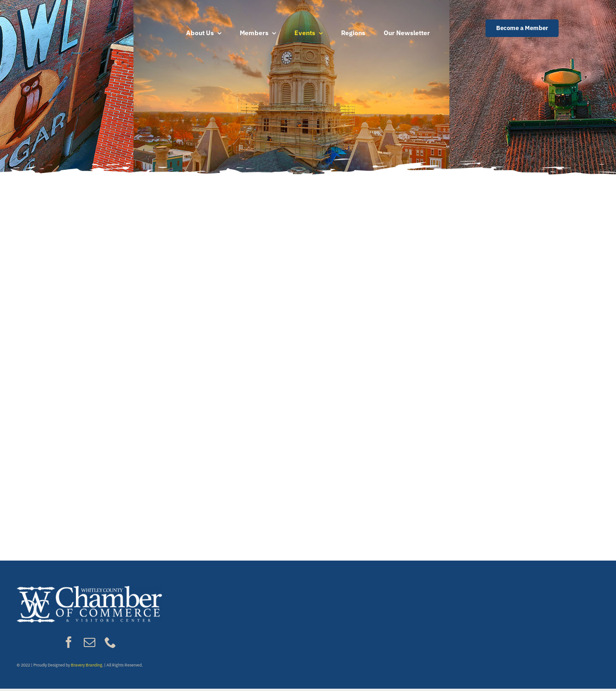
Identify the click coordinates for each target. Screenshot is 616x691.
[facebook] (69, 642)
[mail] (90, 642)
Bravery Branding (87, 665)
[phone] (110, 642)
